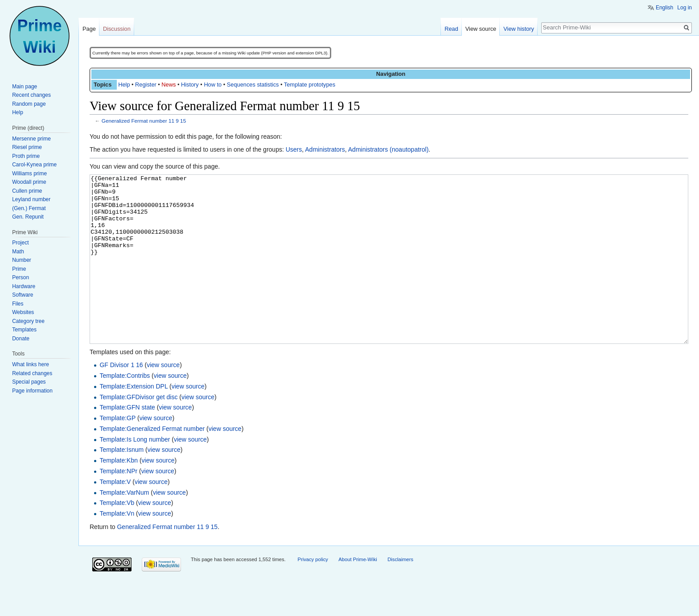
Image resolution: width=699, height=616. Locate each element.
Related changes (32, 373)
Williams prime (29, 174)
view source (163, 398)
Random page (29, 104)
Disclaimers (400, 593)
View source (481, 29)
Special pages (29, 382)
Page (89, 29)
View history (519, 29)
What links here (31, 364)
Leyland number (31, 199)
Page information (32, 391)
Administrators (325, 149)
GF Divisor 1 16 (121, 398)
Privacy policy (312, 593)
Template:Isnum (121, 483)
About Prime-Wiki (358, 593)
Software (23, 295)
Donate (21, 339)
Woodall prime (29, 182)
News (169, 85)
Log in (685, 8)
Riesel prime (27, 147)
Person (21, 277)
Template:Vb (117, 536)
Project (20, 243)
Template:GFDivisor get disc (138, 430)
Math (18, 252)
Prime (19, 269)
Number (22, 260)
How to (213, 85)
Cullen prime (27, 191)
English (664, 8)
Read (451, 29)
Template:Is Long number (135, 473)
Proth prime (26, 156)
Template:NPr (118, 504)
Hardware (24, 286)
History (190, 85)
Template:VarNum (124, 526)
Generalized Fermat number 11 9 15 (144, 121)
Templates (24, 330)
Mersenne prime (31, 139)
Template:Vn (117, 547)
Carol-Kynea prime (34, 165)
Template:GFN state (127, 441)
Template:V (115, 515)
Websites (23, 312)
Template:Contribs (125, 409)
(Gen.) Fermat (29, 208)
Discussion (117, 29)
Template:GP (117, 451)
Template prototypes (310, 85)
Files (18, 304)
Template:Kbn (119, 494)
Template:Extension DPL (134, 420)
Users (294, 149)
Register (146, 85)
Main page (25, 87)
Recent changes (31, 95)
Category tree (28, 321)
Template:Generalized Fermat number (152, 462)
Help (124, 85)
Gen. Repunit (28, 217)
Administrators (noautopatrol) (389, 149)
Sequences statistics (253, 85)
